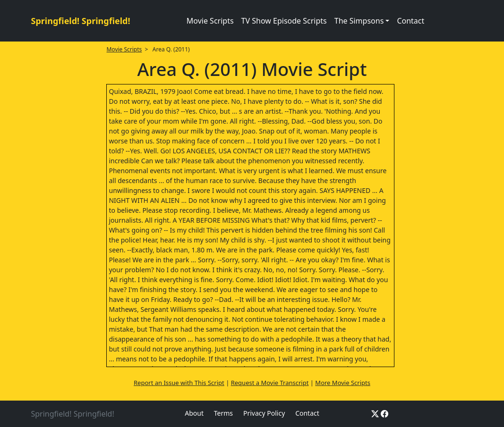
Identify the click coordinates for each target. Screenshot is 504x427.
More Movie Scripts (343, 383)
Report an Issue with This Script (179, 383)
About (194, 413)
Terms (223, 413)
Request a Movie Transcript (270, 383)
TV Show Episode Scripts (284, 21)
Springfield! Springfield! (81, 21)
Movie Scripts (210, 21)
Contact (410, 21)
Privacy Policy (264, 413)
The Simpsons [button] (359, 21)
